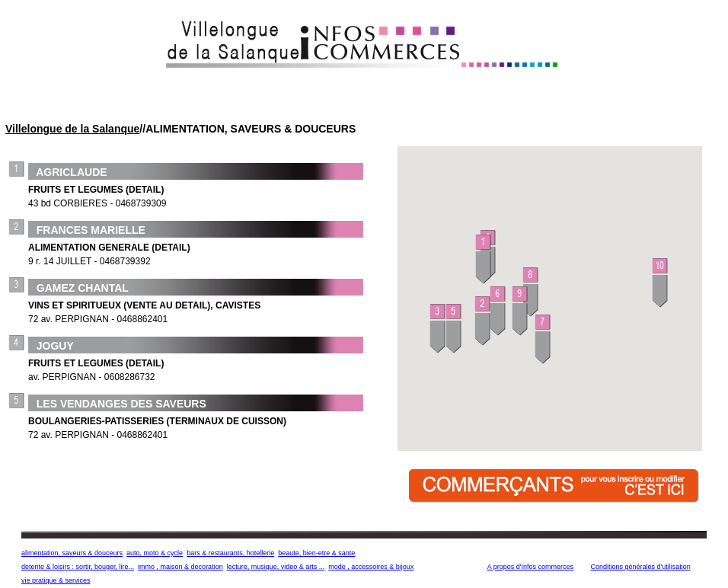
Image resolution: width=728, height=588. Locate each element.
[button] (484, 260)
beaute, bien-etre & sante (316, 553)
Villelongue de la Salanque (72, 129)
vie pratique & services (56, 580)
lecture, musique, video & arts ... (276, 567)
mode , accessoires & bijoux (371, 567)
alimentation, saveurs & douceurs (72, 553)
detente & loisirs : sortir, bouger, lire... (78, 567)
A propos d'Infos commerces (530, 567)
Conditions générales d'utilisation (640, 567)
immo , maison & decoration (180, 567)
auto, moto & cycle (155, 553)
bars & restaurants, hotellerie (230, 553)
